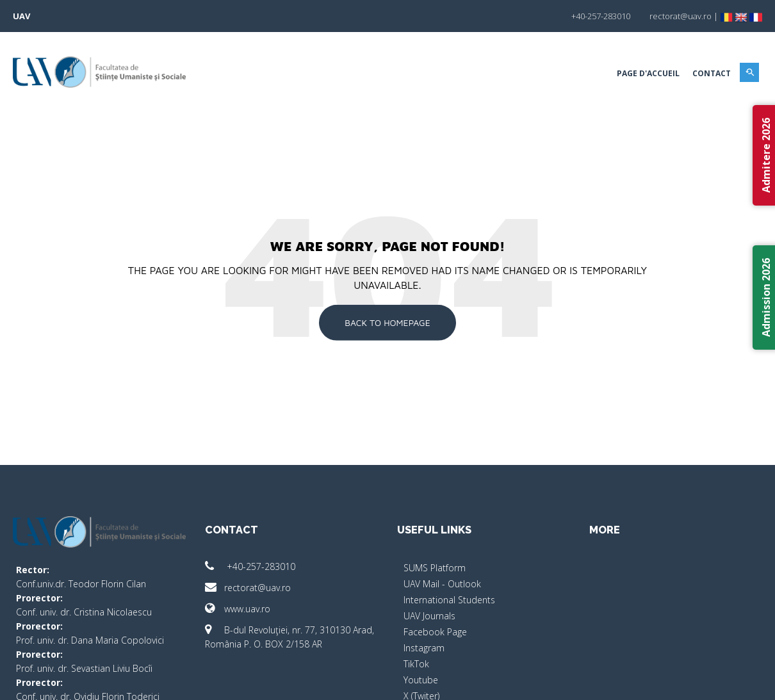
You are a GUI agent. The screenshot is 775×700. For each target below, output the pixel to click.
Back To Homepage (387, 322)
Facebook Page (435, 632)
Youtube (421, 680)
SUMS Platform (435, 568)
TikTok (416, 664)
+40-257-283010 (250, 566)
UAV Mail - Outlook (442, 584)
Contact (712, 73)
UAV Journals (429, 616)
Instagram (424, 648)
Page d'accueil (648, 73)
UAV (21, 16)
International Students (449, 600)
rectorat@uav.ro (248, 588)
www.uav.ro (238, 609)
